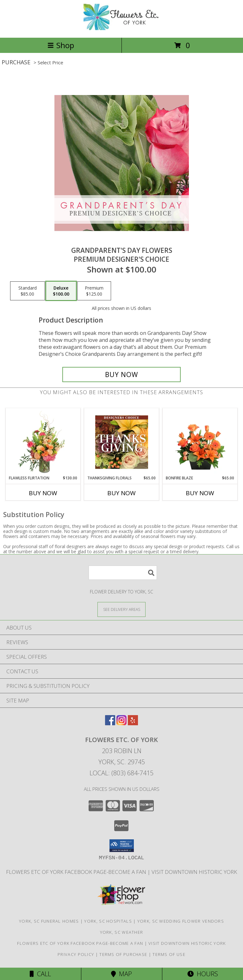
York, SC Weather (122, 932)
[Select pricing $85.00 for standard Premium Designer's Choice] (28, 291)
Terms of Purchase (123, 954)
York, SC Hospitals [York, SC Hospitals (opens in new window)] (108, 921)
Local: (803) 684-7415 (121, 773)
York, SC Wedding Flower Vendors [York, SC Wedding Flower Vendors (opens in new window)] (181, 921)
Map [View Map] (121, 974)
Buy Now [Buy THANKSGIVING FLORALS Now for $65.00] (121, 493)
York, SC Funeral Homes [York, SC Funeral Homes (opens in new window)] (49, 921)
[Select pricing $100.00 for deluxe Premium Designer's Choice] (61, 291)
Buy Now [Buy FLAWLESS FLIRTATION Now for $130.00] (43, 493)
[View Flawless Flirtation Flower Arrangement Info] (43, 442)
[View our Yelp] (133, 723)
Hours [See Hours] (203, 974)
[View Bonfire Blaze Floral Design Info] (200, 442)
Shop (61, 45)
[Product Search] (123, 573)
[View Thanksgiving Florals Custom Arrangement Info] (122, 442)
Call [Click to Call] (40, 974)
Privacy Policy (76, 954)
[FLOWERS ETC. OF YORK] (121, 28)
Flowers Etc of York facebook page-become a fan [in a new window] (77, 872)
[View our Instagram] (121, 723)
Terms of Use (169, 954)
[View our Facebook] (110, 723)
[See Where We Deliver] (121, 609)
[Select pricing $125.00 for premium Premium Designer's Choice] (94, 291)
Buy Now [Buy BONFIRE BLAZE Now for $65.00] (200, 493)
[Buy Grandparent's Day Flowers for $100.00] (121, 375)
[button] (122, 846)
